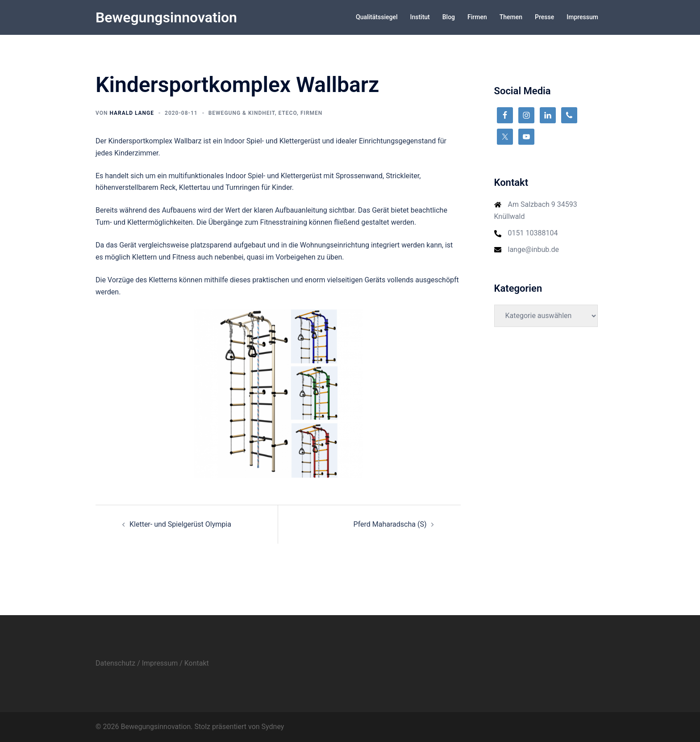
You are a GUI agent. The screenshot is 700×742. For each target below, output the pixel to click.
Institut (420, 17)
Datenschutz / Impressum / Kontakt (152, 663)
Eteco (288, 113)
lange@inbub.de (534, 249)
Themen (511, 17)
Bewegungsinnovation (166, 17)
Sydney (273, 727)
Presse (544, 17)
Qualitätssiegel (377, 17)
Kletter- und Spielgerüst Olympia (180, 524)
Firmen (477, 17)
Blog (449, 17)
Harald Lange (132, 113)
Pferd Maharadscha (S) (390, 524)
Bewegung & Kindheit (242, 113)
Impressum (582, 17)
